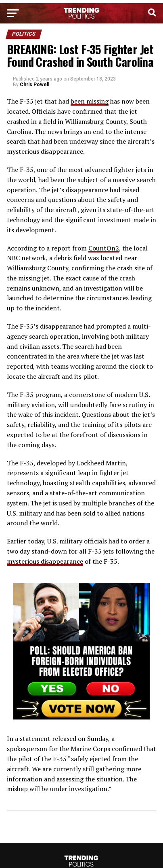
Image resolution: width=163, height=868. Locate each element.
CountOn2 (104, 248)
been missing (90, 101)
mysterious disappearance (45, 561)
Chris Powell (34, 85)
